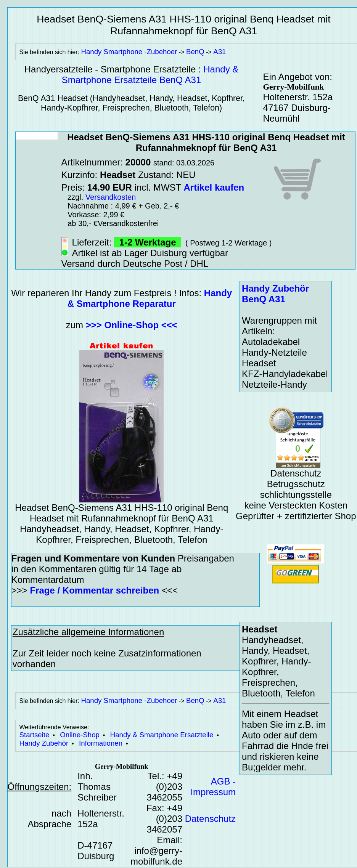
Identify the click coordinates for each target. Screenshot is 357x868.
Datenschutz (210, 819)
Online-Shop (80, 735)
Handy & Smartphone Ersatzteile (162, 735)
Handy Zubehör (44, 743)
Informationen (101, 743)
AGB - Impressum (213, 787)
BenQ (195, 52)
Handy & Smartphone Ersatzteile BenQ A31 (150, 75)
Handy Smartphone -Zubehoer (129, 52)
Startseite (35, 735)
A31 (220, 52)
